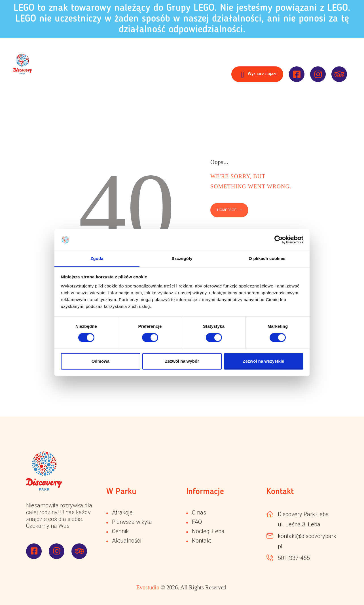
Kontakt (202, 541)
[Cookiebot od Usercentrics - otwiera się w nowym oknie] (279, 240)
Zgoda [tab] (97, 258)
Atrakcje (122, 512)
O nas (199, 512)
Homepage (227, 210)
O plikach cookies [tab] (267, 258)
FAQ (197, 522)
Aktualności (127, 541)
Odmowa (100, 361)
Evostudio (148, 587)
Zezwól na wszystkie (264, 361)
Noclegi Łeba (208, 531)
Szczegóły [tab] (182, 258)
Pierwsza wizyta (132, 522)
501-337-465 (294, 558)
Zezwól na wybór (182, 361)
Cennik (120, 531)
